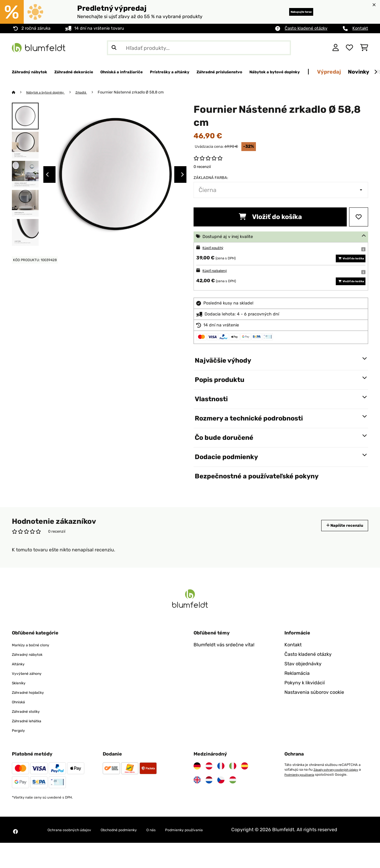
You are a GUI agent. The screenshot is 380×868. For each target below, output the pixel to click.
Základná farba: (211, 178)
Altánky (20, 682)
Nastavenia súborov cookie (314, 710)
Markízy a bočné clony (37, 663)
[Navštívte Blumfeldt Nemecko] (197, 784)
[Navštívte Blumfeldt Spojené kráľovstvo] (197, 798)
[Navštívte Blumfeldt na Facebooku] (15, 853)
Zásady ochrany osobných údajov (340, 788)
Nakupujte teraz (291, 12)
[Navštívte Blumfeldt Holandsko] (209, 798)
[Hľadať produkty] (199, 48)
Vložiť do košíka (270, 217)
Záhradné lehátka (31, 739)
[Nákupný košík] (364, 48)
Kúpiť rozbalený (218, 280)
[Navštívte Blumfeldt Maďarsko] (233, 798)
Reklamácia (297, 691)
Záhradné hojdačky (33, 710)
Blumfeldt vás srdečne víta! (224, 663)
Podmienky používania (305, 792)
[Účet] (336, 48)
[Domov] (19, 92)
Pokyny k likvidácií (305, 701)
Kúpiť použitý (216, 248)
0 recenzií (202, 167)
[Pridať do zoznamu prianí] (359, 217)
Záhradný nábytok (32, 672)
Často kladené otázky (306, 28)
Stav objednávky (303, 682)
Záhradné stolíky (30, 729)
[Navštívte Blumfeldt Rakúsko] (209, 784)
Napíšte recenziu (338, 544)
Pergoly (20, 748)
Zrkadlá (92, 92)
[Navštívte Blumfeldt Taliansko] (233, 784)
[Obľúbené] (349, 48)
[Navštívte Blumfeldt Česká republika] (221, 798)
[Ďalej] (376, 72)
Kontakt (360, 28)
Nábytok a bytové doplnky (50, 92)
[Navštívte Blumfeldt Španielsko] (245, 784)
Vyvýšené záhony (31, 691)
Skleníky (21, 701)
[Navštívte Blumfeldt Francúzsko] (221, 784)
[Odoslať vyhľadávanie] (114, 48)
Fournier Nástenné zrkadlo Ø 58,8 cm (143, 92)
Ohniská (21, 720)
